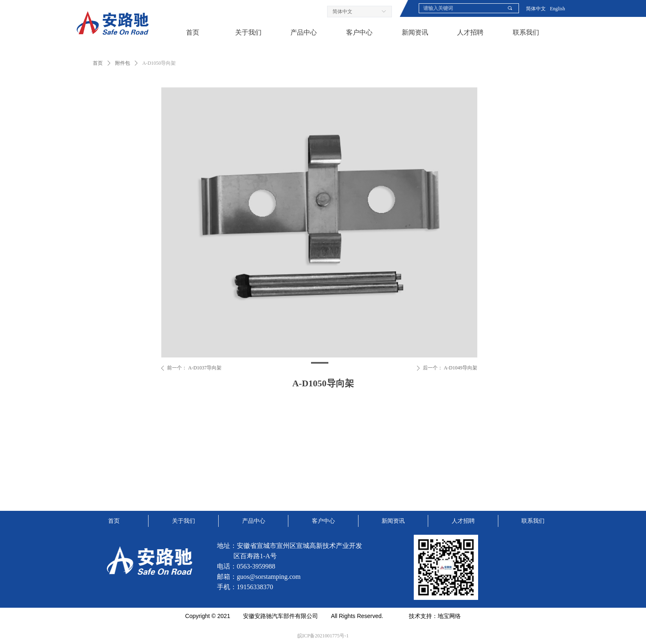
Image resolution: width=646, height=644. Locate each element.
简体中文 (536, 9)
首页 (98, 63)
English (558, 9)
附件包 (123, 63)
